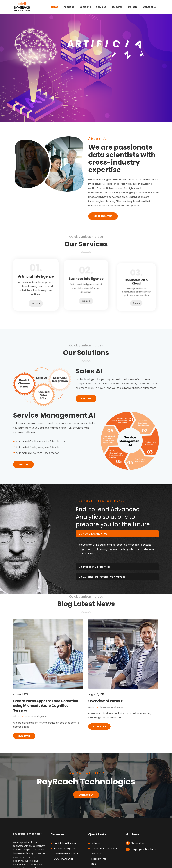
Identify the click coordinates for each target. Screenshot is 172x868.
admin (17, 716)
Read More (24, 736)
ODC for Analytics (63, 859)
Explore (36, 293)
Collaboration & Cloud (66, 854)
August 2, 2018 (96, 694)
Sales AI (95, 843)
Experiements (99, 859)
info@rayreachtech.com (144, 849)
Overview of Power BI (106, 701)
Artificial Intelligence (36, 716)
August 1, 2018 (21, 694)
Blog (94, 864)
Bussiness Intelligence (112, 707)
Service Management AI (104, 849)
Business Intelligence (65, 849)
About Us (96, 854)
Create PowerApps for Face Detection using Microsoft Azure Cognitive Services (46, 706)
